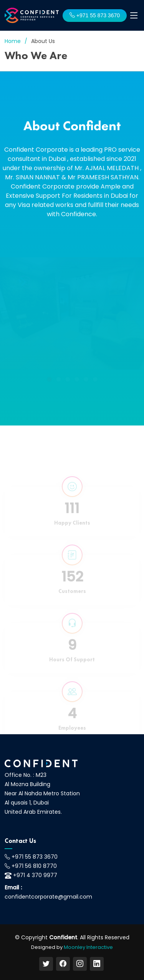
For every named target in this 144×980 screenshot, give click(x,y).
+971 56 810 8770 (34, 866)
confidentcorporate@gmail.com (48, 897)
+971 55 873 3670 (95, 15)
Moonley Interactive (88, 947)
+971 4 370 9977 (35, 875)
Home (13, 41)
